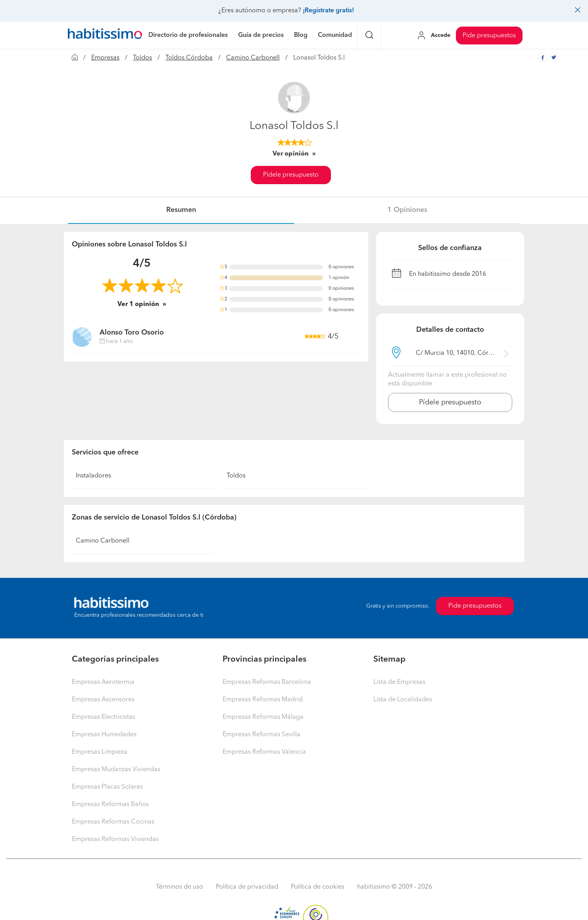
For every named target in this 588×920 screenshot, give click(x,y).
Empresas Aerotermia (103, 682)
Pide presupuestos (489, 36)
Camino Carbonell (253, 58)
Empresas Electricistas (104, 717)
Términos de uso (180, 887)
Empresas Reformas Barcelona (267, 682)
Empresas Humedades (104, 735)
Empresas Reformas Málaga (263, 717)
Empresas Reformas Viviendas (115, 839)
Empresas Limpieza (100, 752)
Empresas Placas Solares (107, 787)
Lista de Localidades (403, 700)
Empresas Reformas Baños (110, 805)
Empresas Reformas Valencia (264, 752)
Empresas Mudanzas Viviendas (116, 770)
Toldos (142, 58)
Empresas (105, 58)
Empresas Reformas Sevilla (261, 735)
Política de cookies (318, 887)
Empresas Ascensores (103, 700)
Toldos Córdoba (189, 58)
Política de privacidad (247, 887)
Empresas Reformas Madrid (263, 700)
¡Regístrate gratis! (328, 11)
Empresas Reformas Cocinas (113, 822)
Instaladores (93, 476)
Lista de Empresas (399, 682)
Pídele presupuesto (291, 175)
